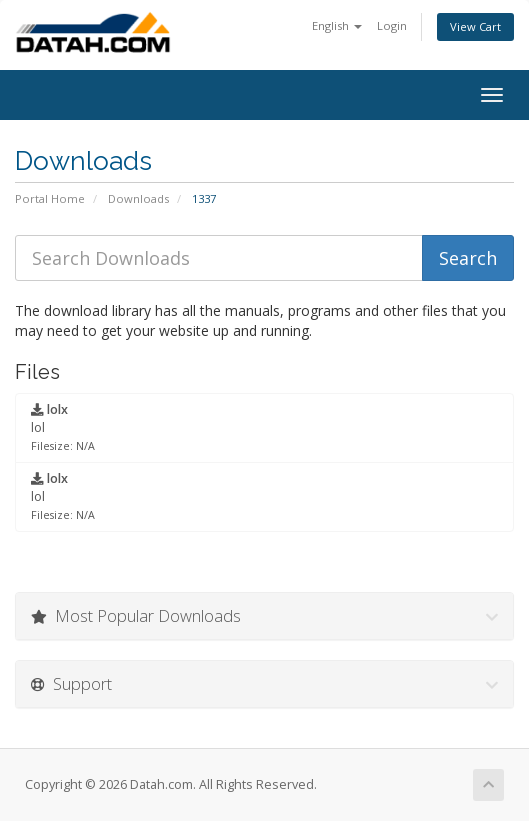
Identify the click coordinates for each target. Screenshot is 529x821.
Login (392, 25)
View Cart (475, 26)
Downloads (138, 198)
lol (63, 427)
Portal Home (50, 198)
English (337, 25)
